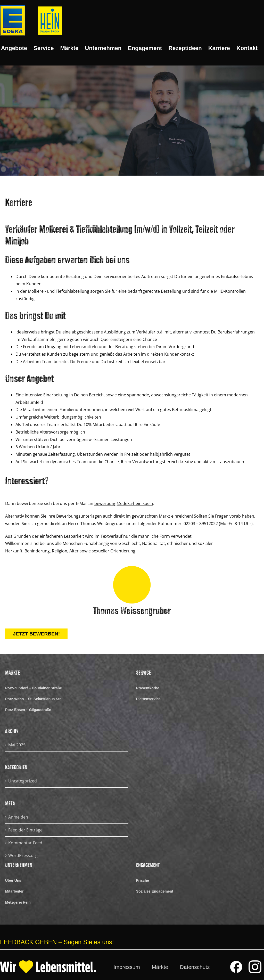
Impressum (127, 967)
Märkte (160, 967)
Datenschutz (195, 967)
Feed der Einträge (25, 830)
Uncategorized (23, 781)
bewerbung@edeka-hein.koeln (124, 503)
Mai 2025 (17, 745)
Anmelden (18, 817)
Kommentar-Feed (25, 843)
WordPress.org (23, 855)
